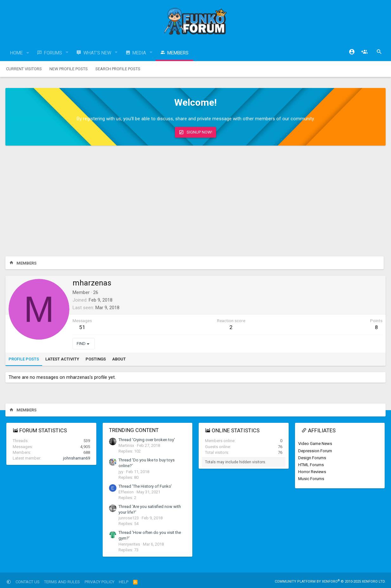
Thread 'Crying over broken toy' (147, 440)
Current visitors (24, 69)
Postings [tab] (96, 359)
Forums (53, 53)
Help (124, 582)
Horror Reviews (312, 472)
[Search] (379, 52)
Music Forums (311, 479)
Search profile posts (118, 69)
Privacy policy (99, 582)
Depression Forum (315, 451)
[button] (28, 53)
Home (16, 53)
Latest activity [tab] (62, 359)
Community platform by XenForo (330, 582)
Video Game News (315, 444)
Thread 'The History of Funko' (145, 486)
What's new (97, 53)
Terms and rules (62, 582)
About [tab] (119, 359)
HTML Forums (311, 465)
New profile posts (69, 69)
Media (139, 53)
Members (178, 53)
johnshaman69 (77, 458)
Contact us (28, 582)
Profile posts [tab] (24, 359)
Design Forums (312, 458)
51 (82, 327)
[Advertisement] (195, 203)
